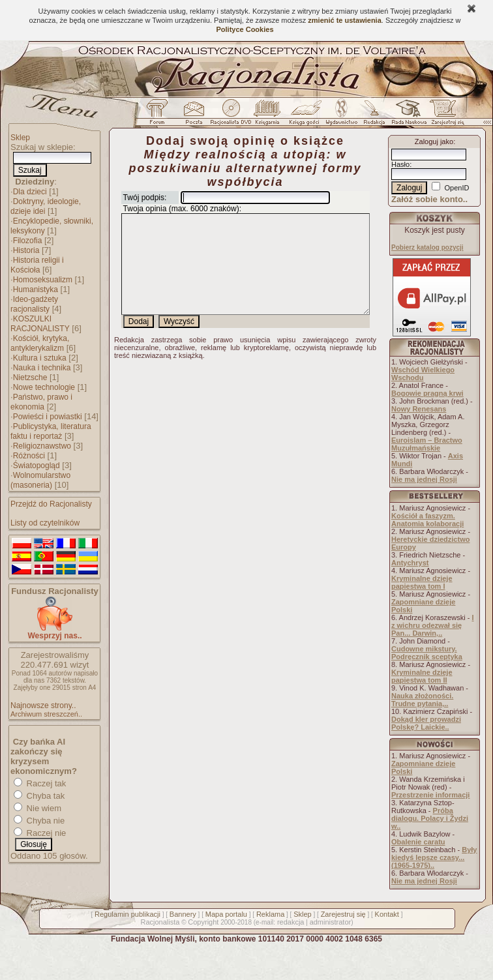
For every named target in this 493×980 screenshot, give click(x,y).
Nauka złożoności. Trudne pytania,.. (422, 700)
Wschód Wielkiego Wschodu (423, 374)
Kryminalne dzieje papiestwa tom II (422, 676)
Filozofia (28, 241)
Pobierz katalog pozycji (427, 247)
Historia (26, 250)
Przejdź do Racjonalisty (51, 504)
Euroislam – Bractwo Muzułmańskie (427, 444)
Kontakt (387, 914)
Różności (29, 456)
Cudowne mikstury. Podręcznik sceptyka (427, 653)
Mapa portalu (226, 914)
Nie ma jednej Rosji (424, 479)
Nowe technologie (44, 387)
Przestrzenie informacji (430, 795)
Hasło (400, 164)
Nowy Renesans (419, 409)
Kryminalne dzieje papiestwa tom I (422, 582)
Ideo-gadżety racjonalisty (34, 304)
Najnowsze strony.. (43, 705)
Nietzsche (30, 378)
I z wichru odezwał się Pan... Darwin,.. (433, 625)
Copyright (203, 922)
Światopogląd (37, 466)
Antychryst (410, 563)
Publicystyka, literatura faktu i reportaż (51, 431)
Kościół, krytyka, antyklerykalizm (40, 343)
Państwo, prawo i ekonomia (41, 402)
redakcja (291, 922)
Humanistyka (36, 290)
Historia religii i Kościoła (37, 265)
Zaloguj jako (434, 141)
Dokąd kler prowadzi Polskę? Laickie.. (426, 723)
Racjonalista (160, 922)
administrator (331, 922)
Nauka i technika (42, 368)
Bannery (183, 914)
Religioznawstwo (42, 446)
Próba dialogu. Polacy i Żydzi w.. (430, 818)
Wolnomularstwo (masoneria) (40, 480)
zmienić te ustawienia (344, 20)
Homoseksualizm (43, 280)
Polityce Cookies (245, 29)
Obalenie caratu (418, 842)
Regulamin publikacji (127, 914)
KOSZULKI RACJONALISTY (40, 324)
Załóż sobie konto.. (429, 199)
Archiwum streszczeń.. (46, 714)
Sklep (20, 138)
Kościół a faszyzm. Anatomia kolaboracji (427, 520)
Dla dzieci (30, 192)
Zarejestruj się (343, 914)
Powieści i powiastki (48, 417)
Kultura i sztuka (40, 358)
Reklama (270, 914)
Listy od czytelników (45, 523)
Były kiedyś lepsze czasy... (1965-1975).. (434, 857)
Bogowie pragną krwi (427, 393)
